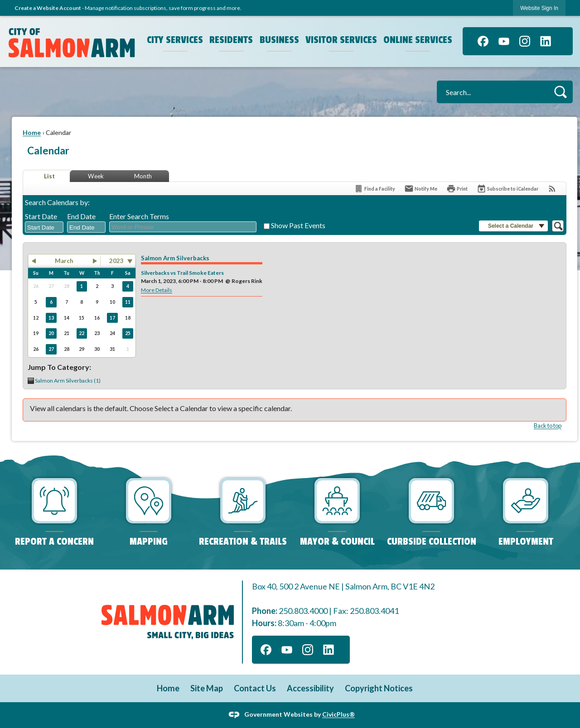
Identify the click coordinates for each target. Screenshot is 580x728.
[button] (560, 92)
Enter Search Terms (139, 216)
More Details (157, 290)
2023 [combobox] (116, 261)
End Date (81, 216)
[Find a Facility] (375, 189)
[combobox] (44, 227)
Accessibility (310, 688)
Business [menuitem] (279, 40)
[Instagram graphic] (525, 41)
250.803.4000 (303, 611)
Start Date (41, 216)
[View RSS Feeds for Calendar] (552, 189)
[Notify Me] (421, 189)
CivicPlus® (338, 714)
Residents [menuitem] (231, 40)
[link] (539, 8)
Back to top (548, 426)
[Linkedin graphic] (546, 41)
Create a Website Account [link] (48, 8)
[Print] (457, 189)
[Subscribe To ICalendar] (507, 189)
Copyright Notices (379, 688)
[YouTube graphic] (504, 41)
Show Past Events (298, 225)
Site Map (207, 688)
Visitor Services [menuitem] (341, 40)
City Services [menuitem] (175, 40)
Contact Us (255, 688)
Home (32, 132)
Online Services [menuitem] (418, 40)
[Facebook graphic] (483, 41)
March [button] (64, 261)
